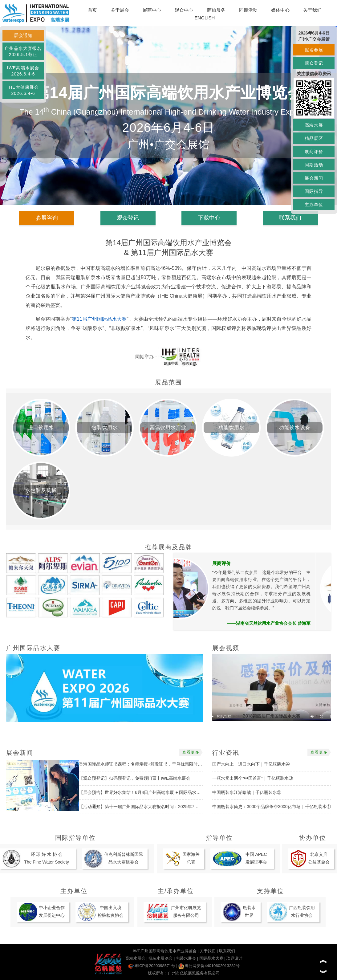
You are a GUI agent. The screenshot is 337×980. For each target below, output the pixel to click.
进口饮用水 (41, 427)
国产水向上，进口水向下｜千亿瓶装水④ (251, 764)
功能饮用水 (231, 427)
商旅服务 (216, 10)
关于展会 (120, 10)
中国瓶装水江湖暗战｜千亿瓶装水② (247, 792)
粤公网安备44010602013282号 (209, 966)
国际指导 (314, 191)
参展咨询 (47, 218)
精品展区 (314, 138)
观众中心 (184, 10)
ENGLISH (205, 18)
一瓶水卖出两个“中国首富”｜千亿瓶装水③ (252, 778)
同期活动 (248, 10)
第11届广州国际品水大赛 (99, 319)
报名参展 (314, 50)
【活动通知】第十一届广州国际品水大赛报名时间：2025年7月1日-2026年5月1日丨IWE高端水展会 (174, 807)
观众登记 (314, 63)
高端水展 (314, 125)
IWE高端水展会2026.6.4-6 (23, 71)
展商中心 (152, 10)
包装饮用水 (105, 427)
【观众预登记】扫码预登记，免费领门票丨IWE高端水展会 (135, 778)
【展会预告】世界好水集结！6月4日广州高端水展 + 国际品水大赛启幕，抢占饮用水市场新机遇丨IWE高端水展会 (187, 792)
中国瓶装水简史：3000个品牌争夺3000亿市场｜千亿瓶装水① (271, 807)
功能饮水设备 (295, 427)
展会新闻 (314, 178)
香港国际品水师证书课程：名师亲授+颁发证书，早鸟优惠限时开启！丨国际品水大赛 (160, 764)
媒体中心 (280, 10)
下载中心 (209, 218)
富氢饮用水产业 (168, 427)
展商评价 (314, 152)
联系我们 (290, 218)
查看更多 (191, 752)
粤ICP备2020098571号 (152, 966)
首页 (92, 10)
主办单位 (314, 205)
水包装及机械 (41, 490)
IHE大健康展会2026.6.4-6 (23, 90)
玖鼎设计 (234, 958)
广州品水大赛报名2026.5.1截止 (23, 51)
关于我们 (312, 10)
